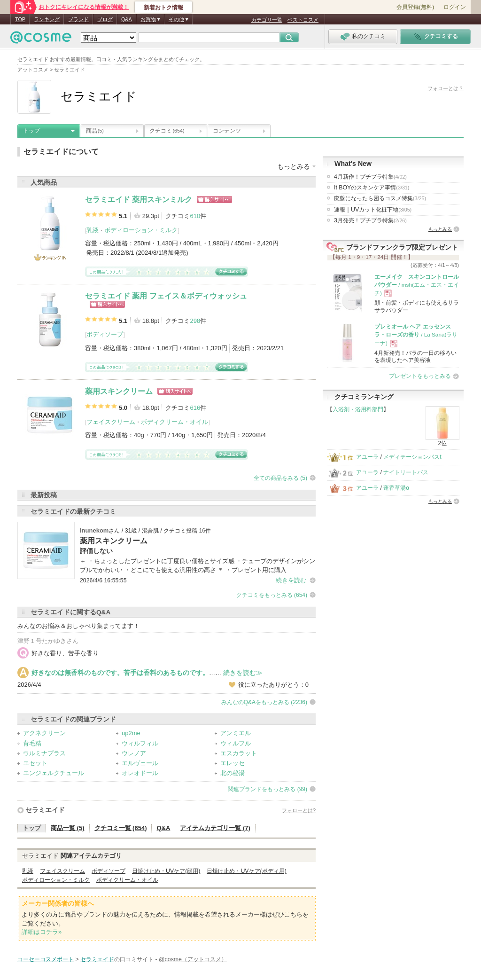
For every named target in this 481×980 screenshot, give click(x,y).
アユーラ (367, 457)
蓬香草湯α (396, 488)
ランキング (47, 19)
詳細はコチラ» (42, 932)
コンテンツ (227, 131)
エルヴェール (140, 763)
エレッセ (233, 763)
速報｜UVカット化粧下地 (373, 210)
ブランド (78, 19)
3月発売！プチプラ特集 (370, 220)
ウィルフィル (140, 743)
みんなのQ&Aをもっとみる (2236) (264, 702)
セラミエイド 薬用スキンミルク (139, 200)
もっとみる (440, 229)
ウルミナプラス (44, 753)
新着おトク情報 (163, 8)
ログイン (455, 7)
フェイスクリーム (111, 422)
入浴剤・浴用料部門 (358, 409)
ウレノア (134, 753)
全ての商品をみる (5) (280, 478)
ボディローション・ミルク (141, 230)
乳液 (93, 230)
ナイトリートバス (406, 472)
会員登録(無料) (415, 7)
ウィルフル (236, 743)
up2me (131, 733)
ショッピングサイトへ (214, 200)
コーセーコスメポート (46, 959)
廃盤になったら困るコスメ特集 (380, 198)
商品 (95, 131)
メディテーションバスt (412, 457)
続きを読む (291, 580)
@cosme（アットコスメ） (193, 959)
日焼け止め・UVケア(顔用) (166, 871)
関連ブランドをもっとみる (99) (268, 789)
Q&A (127, 19)
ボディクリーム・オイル (175, 422)
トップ (31, 131)
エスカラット (239, 753)
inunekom (94, 530)
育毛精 (32, 743)
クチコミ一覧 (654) (121, 828)
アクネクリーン (44, 733)
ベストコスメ (303, 20)
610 (195, 216)
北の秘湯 (233, 773)
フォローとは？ (446, 88)
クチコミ (167, 131)
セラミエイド (45, 810)
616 (195, 408)
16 (202, 531)
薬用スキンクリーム (119, 391)
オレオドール (140, 773)
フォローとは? (299, 810)
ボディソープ (105, 334)
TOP (20, 19)
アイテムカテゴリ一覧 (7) (215, 828)
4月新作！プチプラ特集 (370, 177)
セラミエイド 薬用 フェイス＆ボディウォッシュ (166, 296)
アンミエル (236, 733)
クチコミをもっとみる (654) (272, 595)
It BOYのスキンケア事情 (372, 188)
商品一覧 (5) (68, 828)
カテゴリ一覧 (267, 20)
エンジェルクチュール (54, 773)
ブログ (105, 19)
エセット (35, 763)
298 (195, 321)
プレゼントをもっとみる (420, 376)
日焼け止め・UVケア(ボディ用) (246, 871)
